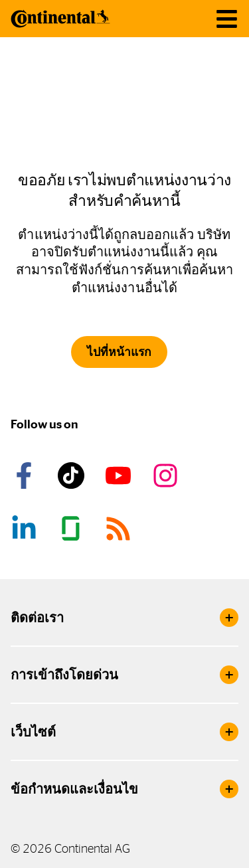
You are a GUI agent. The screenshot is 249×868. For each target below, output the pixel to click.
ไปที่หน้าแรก (119, 352)
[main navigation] (227, 19)
